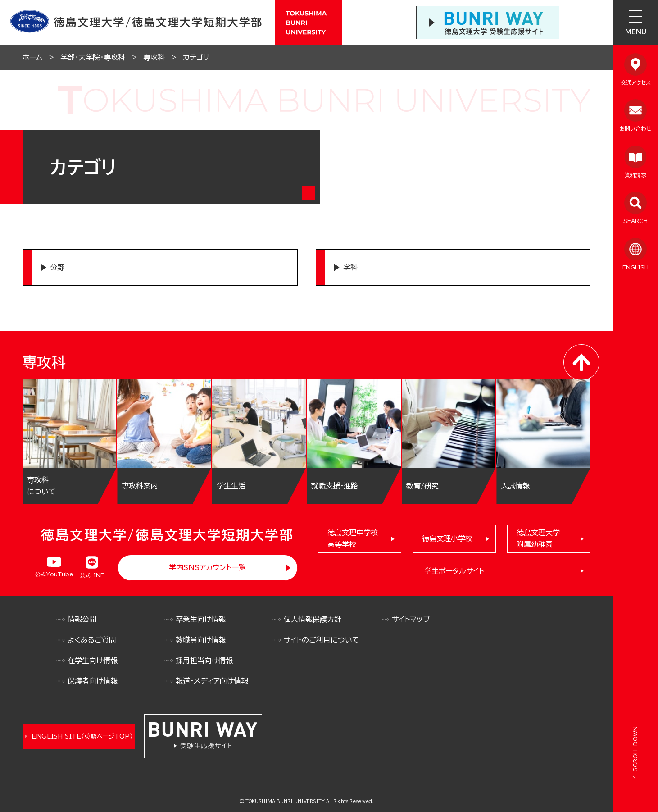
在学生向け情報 (93, 661)
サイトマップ (411, 619)
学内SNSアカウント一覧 (207, 567)
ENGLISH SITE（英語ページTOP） (82, 736)
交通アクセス (636, 82)
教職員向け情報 (201, 640)
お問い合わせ (635, 128)
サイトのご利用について (322, 640)
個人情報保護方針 (313, 619)
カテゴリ (196, 57)
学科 (350, 267)
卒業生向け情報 (201, 619)
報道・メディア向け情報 (212, 681)
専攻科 (154, 57)
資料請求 (635, 175)
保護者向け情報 (93, 681)
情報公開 (82, 619)
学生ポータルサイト (454, 571)
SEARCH (635, 221)
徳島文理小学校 (447, 538)
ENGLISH (635, 267)
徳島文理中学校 (353, 540)
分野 (57, 267)
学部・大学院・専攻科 (93, 57)
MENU (636, 32)
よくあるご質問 (92, 640)
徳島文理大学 (538, 540)
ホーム (32, 57)
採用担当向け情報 (204, 661)
